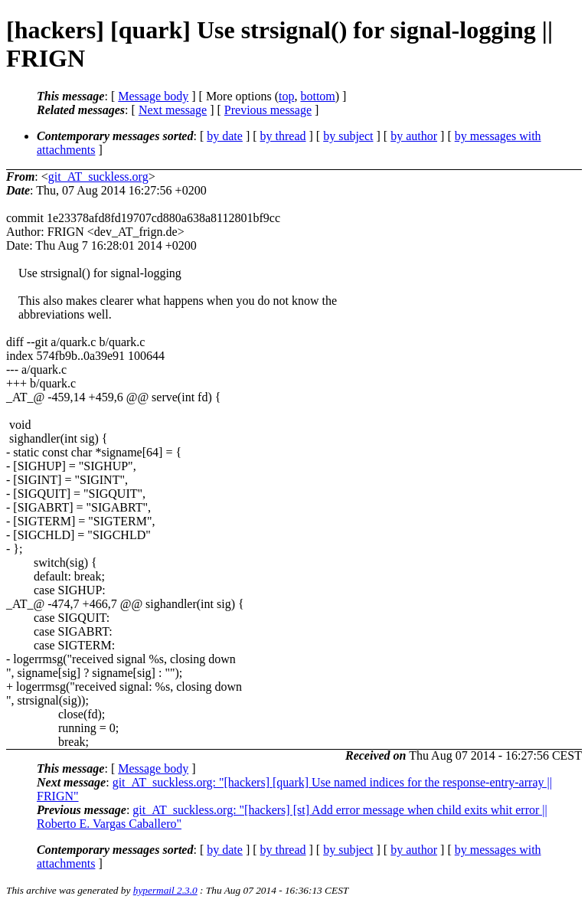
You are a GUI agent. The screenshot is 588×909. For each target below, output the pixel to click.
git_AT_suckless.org (98, 177)
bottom (317, 96)
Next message (173, 110)
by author (414, 136)
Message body (153, 96)
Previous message (268, 110)
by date (225, 136)
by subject (348, 136)
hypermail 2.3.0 (165, 890)
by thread (283, 136)
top (286, 96)
